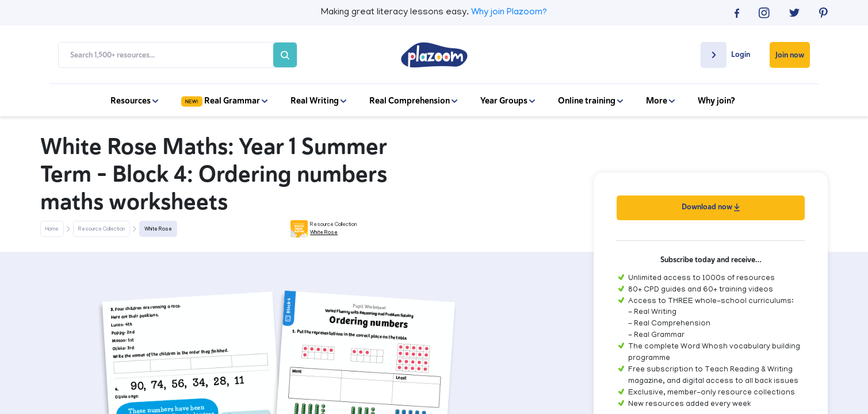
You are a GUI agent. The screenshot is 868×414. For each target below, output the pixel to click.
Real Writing (318, 101)
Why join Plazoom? (509, 13)
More (660, 101)
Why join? (716, 101)
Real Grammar (224, 101)
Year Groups (508, 101)
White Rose (158, 229)
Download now (711, 207)
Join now (790, 55)
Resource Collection (102, 229)
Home (52, 229)
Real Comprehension (413, 101)
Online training (590, 101)
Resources (134, 101)
